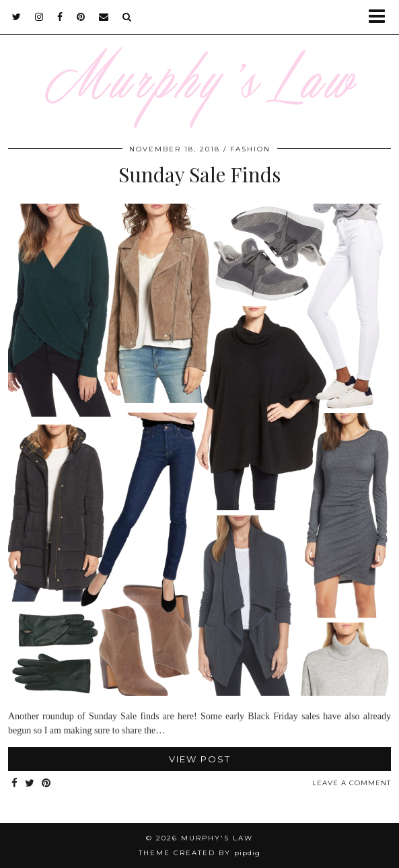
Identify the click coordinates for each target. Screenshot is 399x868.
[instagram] (39, 17)
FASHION (250, 149)
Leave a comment (352, 783)
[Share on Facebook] (15, 784)
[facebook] (60, 17)
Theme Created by (199, 853)
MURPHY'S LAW (217, 838)
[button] (381, 17)
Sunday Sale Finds (199, 174)
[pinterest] (81, 17)
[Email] (104, 17)
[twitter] (17, 17)
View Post (200, 759)
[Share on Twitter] (30, 784)
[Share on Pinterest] (46, 784)
